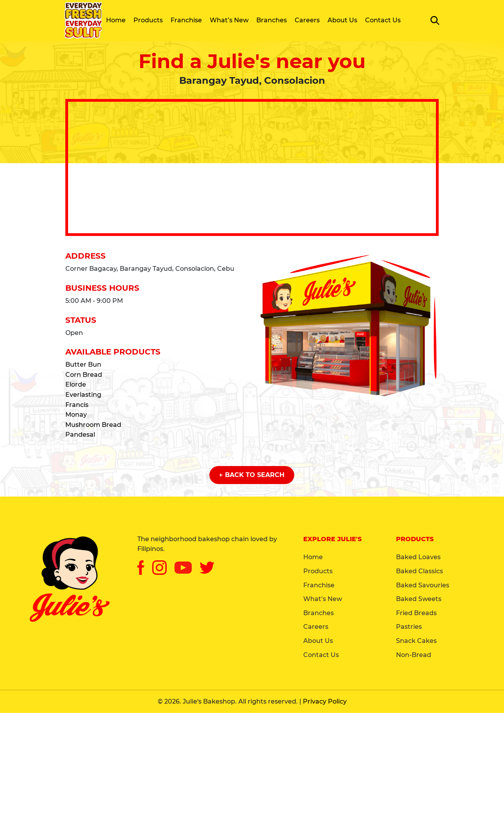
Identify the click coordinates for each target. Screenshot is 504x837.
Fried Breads (416, 613)
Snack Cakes (416, 641)
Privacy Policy (325, 701)
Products (148, 20)
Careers (307, 20)
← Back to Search (252, 475)
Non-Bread (414, 655)
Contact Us (383, 20)
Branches (272, 20)
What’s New (229, 20)
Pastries (409, 627)
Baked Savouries (423, 585)
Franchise (186, 20)
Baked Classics (419, 571)
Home (116, 20)
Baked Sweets (419, 599)
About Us (342, 20)
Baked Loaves (418, 557)
